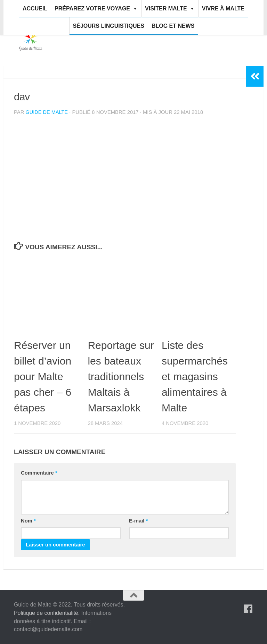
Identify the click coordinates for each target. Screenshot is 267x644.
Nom (28, 521)
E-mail (138, 521)
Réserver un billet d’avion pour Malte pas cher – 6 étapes (43, 377)
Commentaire (39, 473)
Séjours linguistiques (109, 26)
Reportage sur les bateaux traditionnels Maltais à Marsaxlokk (121, 377)
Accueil (35, 9)
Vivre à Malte (223, 9)
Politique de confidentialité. (47, 613)
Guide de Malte (47, 112)
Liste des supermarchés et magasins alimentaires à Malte (195, 377)
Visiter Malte (170, 9)
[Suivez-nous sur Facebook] (248, 609)
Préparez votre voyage (96, 9)
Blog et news (173, 26)
